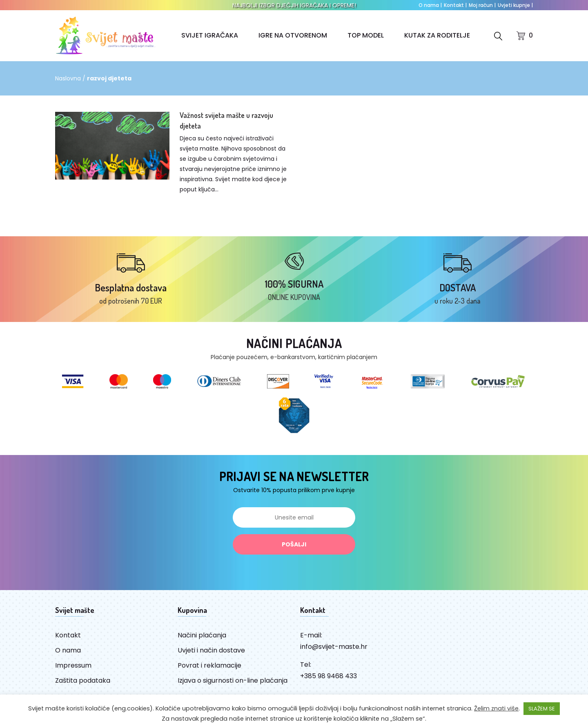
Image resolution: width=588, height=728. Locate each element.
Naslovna (68, 78)
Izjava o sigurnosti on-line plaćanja (233, 681)
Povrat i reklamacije (209, 666)
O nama (430, 5)
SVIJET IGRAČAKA (210, 35)
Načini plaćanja (202, 636)
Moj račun (482, 5)
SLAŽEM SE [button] (542, 709)
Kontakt (455, 5)
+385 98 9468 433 (329, 677)
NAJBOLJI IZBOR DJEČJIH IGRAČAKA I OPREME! (294, 5)
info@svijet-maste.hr (334, 647)
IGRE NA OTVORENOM (293, 35)
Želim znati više (496, 708)
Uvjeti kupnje (515, 5)
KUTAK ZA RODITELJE (437, 35)
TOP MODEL (366, 35)
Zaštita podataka (83, 681)
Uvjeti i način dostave (211, 651)
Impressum (73, 666)
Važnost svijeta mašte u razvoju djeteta (226, 120)
